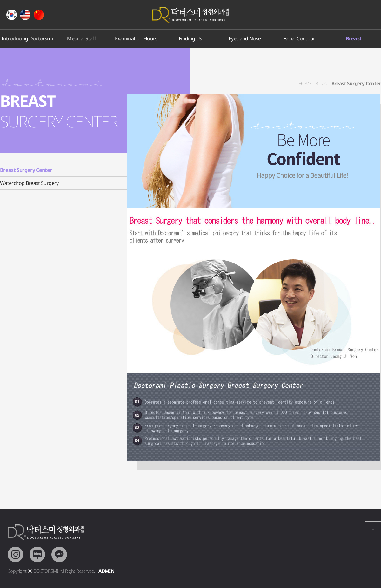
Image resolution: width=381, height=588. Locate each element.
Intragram (15, 554)
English (25, 15)
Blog (37, 554)
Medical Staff (82, 38)
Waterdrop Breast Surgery (29, 183)
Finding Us (190, 38)
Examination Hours (136, 38)
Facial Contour (299, 38)
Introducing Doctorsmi (27, 38)
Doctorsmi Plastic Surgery (190, 15)
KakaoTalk (59, 554)
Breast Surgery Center (26, 170)
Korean (12, 15)
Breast (354, 38)
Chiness (39, 15)
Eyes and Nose (245, 38)
